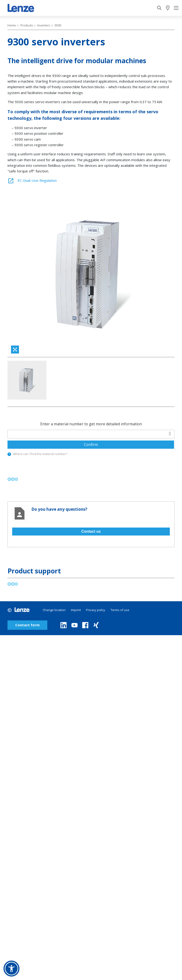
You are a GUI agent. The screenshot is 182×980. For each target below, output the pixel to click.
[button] (11, 969)
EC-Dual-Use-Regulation (32, 180)
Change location (54, 638)
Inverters (44, 25)
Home (12, 25)
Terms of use (120, 638)
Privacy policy (96, 638)
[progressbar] (13, 507)
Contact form (27, 653)
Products (27, 25)
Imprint (76, 638)
